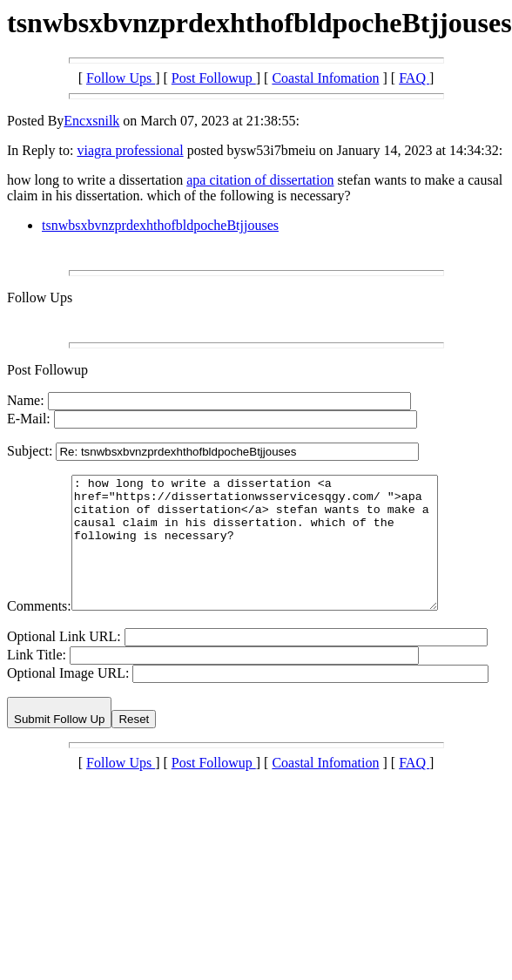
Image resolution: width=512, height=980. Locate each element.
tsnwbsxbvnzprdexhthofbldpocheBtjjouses (160, 225)
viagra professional (130, 150)
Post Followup (214, 78)
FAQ (414, 78)
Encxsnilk (91, 121)
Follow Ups (121, 78)
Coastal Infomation (325, 78)
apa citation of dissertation (260, 180)
